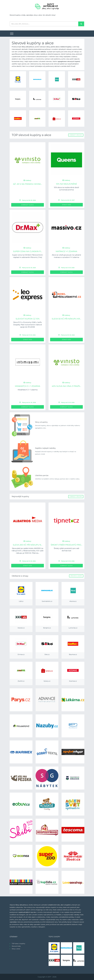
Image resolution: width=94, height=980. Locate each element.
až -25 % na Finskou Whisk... (28, 184)
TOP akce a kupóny (18, 944)
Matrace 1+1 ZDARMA (66, 251)
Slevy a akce (16, 949)
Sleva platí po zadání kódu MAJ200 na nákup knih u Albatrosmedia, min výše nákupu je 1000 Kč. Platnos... (28, 551)
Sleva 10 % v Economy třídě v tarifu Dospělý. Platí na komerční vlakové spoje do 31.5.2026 (28, 325)
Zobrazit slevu (28, 205)
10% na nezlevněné (66, 184)
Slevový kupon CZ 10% (28, 319)
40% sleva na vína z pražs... (66, 386)
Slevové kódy (16, 946)
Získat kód (67, 205)
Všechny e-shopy (76, 576)
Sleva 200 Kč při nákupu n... (28, 545)
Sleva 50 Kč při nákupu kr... (66, 319)
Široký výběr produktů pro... (67, 545)
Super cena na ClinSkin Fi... (28, 251)
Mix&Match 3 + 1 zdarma (28, 386)
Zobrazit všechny (76, 135)
